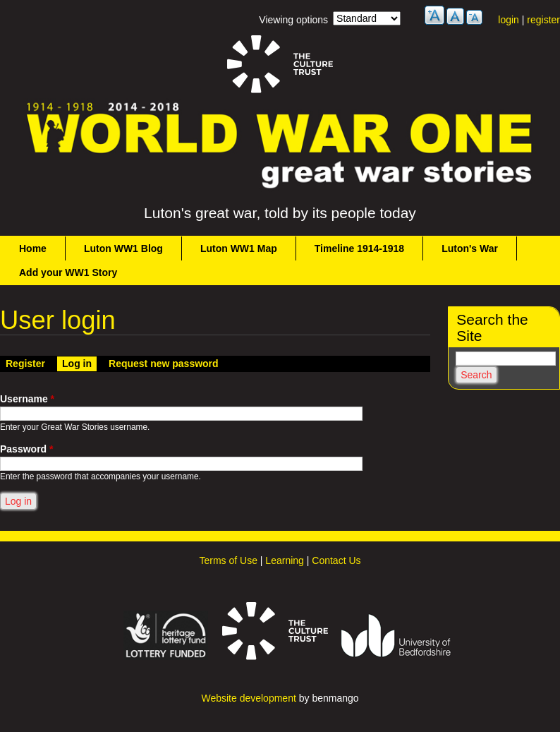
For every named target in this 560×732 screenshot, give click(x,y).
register (543, 20)
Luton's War (470, 248)
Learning (285, 560)
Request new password (164, 364)
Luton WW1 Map (239, 248)
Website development (248, 698)
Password (26, 449)
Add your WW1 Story (68, 272)
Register (25, 364)
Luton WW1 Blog (123, 248)
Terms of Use (228, 560)
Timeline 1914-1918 (359, 248)
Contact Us (336, 560)
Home (33, 248)
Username (27, 399)
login (509, 20)
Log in (79, 363)
